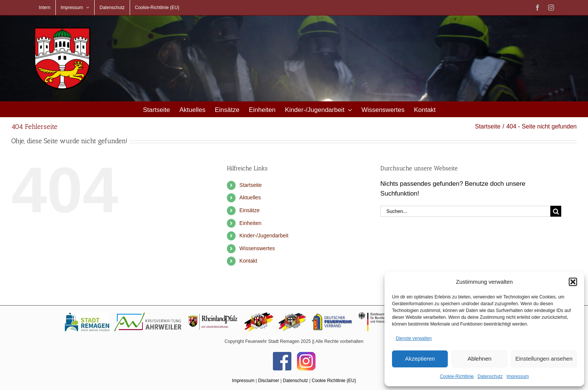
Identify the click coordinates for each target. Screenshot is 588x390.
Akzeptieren (420, 359)
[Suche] (556, 211)
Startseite (250, 185)
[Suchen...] (465, 211)
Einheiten (250, 223)
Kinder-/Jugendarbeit (264, 236)
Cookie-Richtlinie (457, 376)
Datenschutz (490, 376)
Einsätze (250, 210)
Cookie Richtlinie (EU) (334, 381)
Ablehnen (479, 359)
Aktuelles (250, 197)
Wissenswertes (257, 248)
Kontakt (248, 261)
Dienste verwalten (414, 338)
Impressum (518, 376)
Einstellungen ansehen (544, 359)
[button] (573, 282)
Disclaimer (269, 381)
